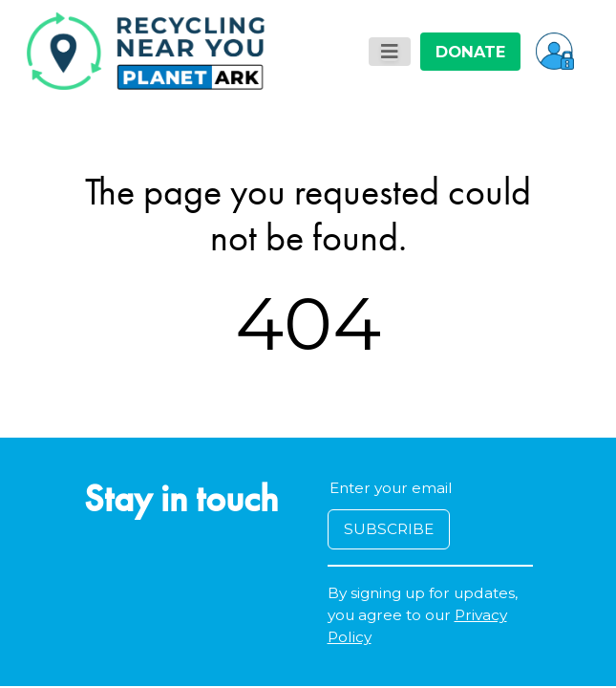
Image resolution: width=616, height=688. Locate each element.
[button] (555, 51)
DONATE (470, 52)
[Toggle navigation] (390, 52)
